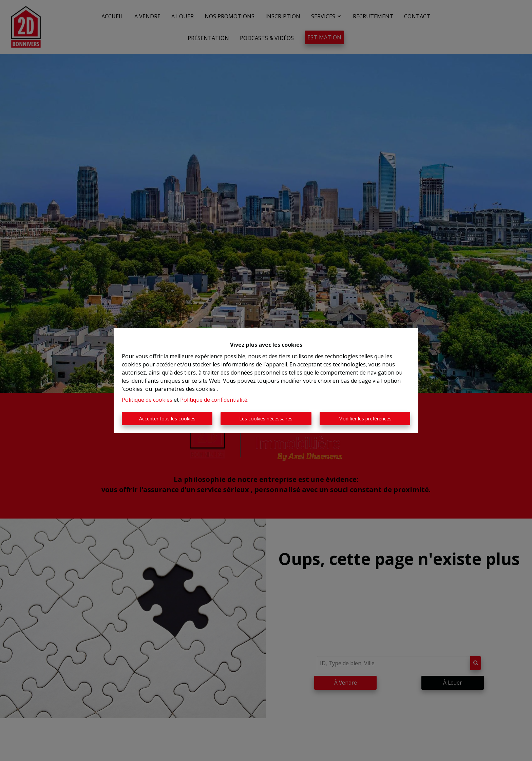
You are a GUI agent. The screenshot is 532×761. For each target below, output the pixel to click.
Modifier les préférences (365, 419)
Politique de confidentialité (214, 400)
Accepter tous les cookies (167, 419)
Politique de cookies (147, 400)
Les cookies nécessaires (266, 419)
